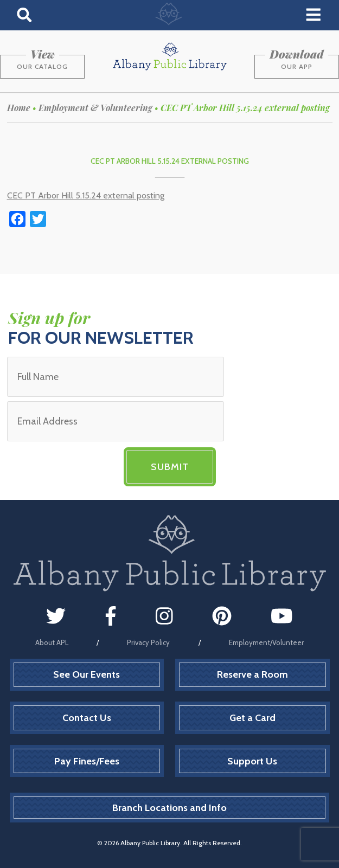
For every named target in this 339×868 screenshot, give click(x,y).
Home (19, 108)
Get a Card (252, 718)
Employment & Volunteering (95, 108)
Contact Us (87, 718)
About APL (52, 642)
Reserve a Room (252, 674)
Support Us (252, 761)
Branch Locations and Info (169, 808)
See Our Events (87, 674)
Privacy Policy (148, 642)
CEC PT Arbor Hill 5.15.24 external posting (86, 195)
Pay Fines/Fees (87, 761)
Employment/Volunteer (266, 642)
